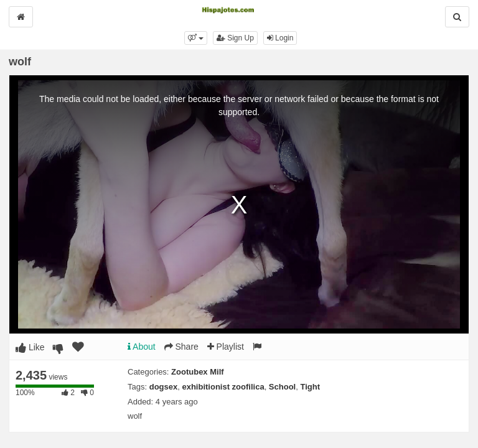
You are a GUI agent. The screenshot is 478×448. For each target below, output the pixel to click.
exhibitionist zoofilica (223, 387)
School (282, 387)
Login (280, 38)
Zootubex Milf (198, 372)
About (142, 347)
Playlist (226, 347)
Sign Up (235, 38)
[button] (196, 38)
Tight (310, 387)
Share (181, 347)
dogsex (164, 387)
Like (30, 347)
